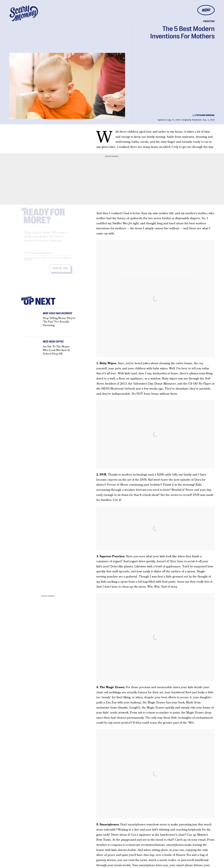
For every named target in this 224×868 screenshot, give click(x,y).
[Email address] (48, 255)
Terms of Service (64, 261)
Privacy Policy (28, 262)
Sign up (57, 271)
